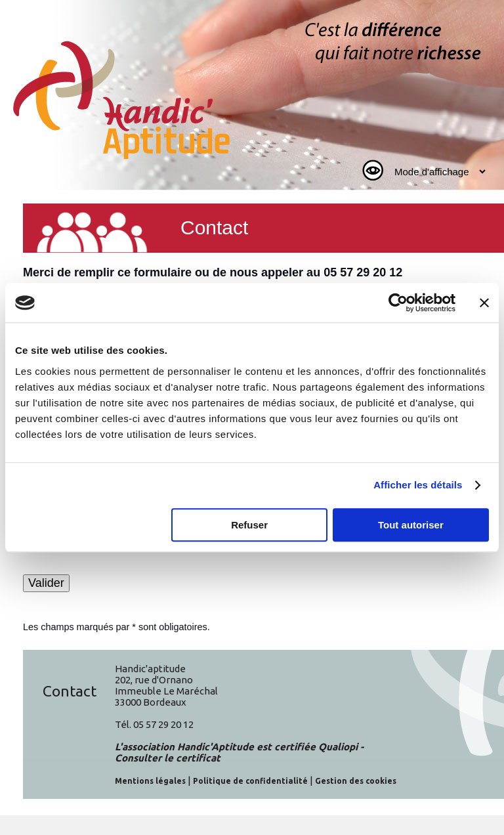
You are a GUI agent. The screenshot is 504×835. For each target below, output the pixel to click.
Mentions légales (150, 781)
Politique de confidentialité (250, 781)
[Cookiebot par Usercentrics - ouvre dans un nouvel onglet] (398, 303)
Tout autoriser (411, 525)
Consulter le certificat (168, 758)
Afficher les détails (418, 485)
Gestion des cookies (356, 781)
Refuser (249, 525)
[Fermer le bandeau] (484, 303)
